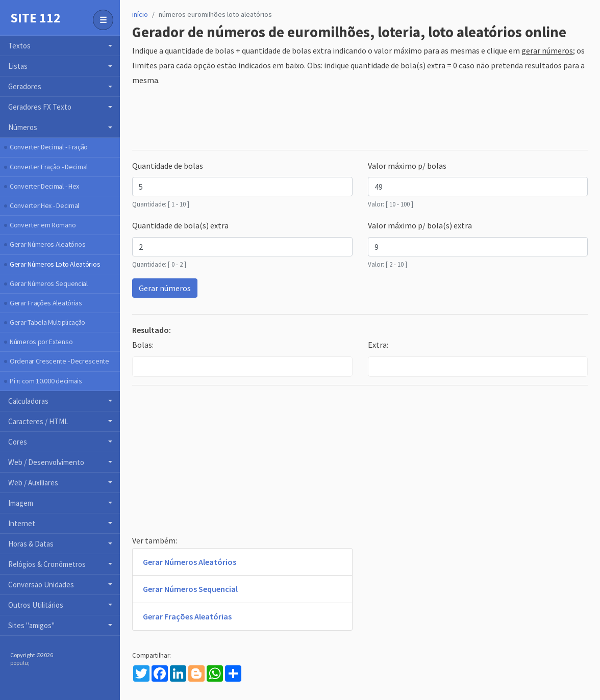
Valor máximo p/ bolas (407, 166)
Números (23, 127)
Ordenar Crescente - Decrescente (59, 361)
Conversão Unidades (41, 585)
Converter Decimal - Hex (44, 186)
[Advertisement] (318, 119)
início (140, 14)
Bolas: (143, 345)
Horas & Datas (31, 544)
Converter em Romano (43, 225)
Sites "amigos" (31, 625)
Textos (19, 46)
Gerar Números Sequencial (49, 283)
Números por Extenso (41, 342)
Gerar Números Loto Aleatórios (55, 264)
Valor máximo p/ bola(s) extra (420, 225)
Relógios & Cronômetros (47, 564)
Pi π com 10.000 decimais (46, 381)
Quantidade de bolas (168, 166)
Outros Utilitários (36, 605)
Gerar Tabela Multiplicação (47, 322)
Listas (18, 66)
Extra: (378, 345)
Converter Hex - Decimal (44, 205)
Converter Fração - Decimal (49, 167)
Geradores (25, 86)
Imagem (21, 503)
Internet (22, 523)
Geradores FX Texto (40, 107)
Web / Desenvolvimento (46, 462)
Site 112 (35, 18)
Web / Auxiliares (33, 483)
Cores (18, 442)
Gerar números (165, 288)
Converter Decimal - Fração (49, 147)
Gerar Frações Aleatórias (46, 303)
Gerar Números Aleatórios (48, 244)
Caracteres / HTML (38, 421)
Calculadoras (28, 401)
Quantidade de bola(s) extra (180, 225)
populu (19, 663)
